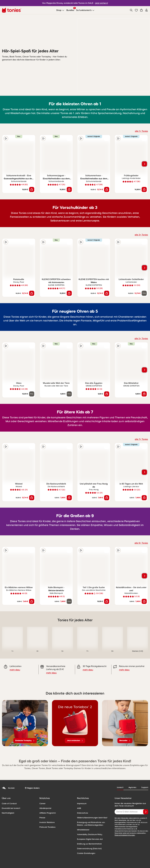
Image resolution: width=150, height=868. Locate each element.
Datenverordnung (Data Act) (89, 849)
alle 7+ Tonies (141, 439)
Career (42, 804)
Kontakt (8, 788)
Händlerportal (45, 808)
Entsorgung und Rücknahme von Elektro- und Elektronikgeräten (91, 824)
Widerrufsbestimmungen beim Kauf (92, 818)
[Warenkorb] (141, 10)
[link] (13, 637)
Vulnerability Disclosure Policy (90, 834)
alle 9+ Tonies (141, 543)
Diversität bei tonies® (11, 808)
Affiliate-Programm (48, 813)
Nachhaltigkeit (8, 813)
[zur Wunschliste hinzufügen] (32, 138)
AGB (79, 808)
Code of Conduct (9, 804)
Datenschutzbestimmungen (125, 835)
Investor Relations (47, 822)
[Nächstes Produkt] (144, 164)
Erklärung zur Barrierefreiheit (89, 844)
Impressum (82, 804)
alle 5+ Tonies (141, 339)
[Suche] (131, 10)
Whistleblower (83, 830)
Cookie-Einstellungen (86, 853)
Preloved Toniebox (47, 827)
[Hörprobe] (6, 138)
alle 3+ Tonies (141, 235)
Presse (42, 818)
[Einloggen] (146, 10)
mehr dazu (15, 670)
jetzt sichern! (102, 3)
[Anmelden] (146, 812)
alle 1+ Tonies (141, 131)
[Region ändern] (32, 788)
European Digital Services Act (90, 839)
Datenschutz (83, 813)
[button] (136, 10)
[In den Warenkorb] (32, 189)
